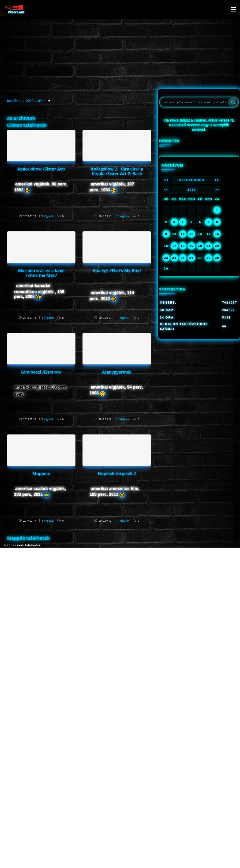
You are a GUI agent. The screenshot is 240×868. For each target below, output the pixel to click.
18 (183, 246)
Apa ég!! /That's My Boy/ (117, 271)
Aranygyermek (117, 372)
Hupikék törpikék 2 (117, 473)
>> (217, 180)
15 (217, 234)
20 (200, 246)
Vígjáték (49, 216)
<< (166, 180)
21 (209, 246)
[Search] (233, 102)
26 (191, 258)
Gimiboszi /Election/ (41, 372)
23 (166, 258)
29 (217, 258)
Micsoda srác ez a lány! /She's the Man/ (41, 273)
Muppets (41, 473)
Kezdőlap (14, 101)
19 (191, 246)
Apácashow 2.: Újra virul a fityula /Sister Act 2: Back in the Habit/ (117, 174)
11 (183, 234)
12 (191, 234)
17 (174, 246)
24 (174, 258)
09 (40, 101)
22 (217, 246)
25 (183, 258)
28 (209, 258)
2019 (30, 101)
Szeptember (192, 180)
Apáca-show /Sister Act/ (41, 169)
